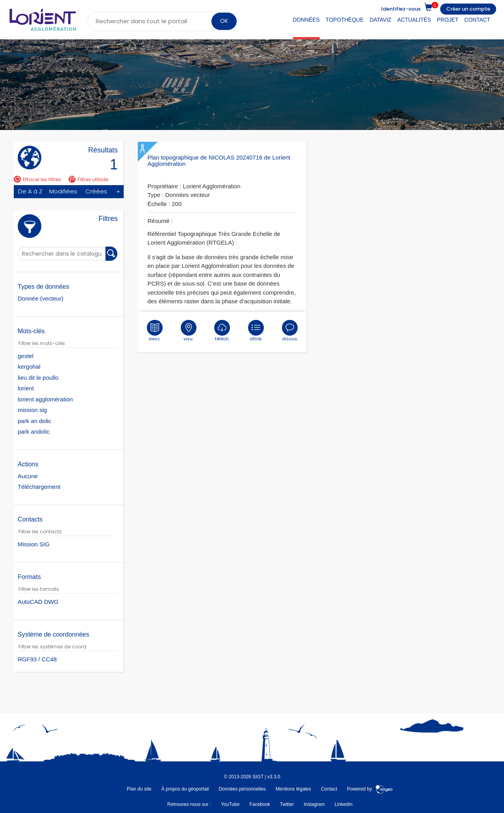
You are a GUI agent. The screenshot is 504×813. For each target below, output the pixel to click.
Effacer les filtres (37, 179)
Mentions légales (293, 789)
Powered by (370, 789)
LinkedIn (344, 804)
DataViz (381, 20)
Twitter (287, 804)
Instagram (314, 804)
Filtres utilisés (89, 179)
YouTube (230, 804)
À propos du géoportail (185, 789)
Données (306, 20)
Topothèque (345, 20)
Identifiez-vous (401, 9)
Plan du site (139, 789)
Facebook (260, 804)
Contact (477, 20)
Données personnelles (242, 789)
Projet (448, 20)
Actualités (414, 20)
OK (224, 21)
